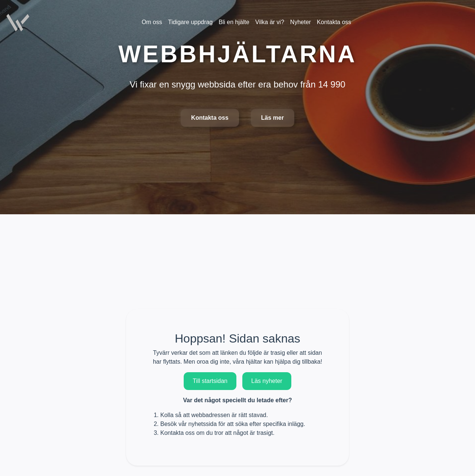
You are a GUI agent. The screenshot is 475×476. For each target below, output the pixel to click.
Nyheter (301, 22)
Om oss (152, 22)
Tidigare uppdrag (190, 22)
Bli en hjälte (234, 22)
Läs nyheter (267, 381)
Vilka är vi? (270, 22)
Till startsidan (210, 381)
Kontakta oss (210, 118)
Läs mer (273, 118)
